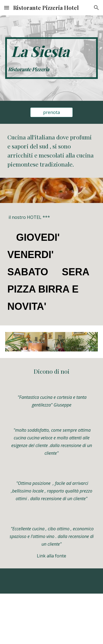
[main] (52, 58)
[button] (7, 8)
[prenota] (51, 112)
